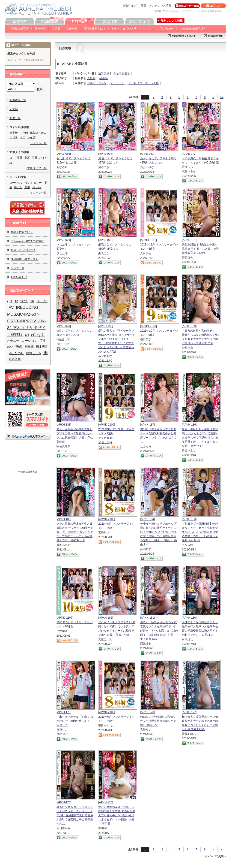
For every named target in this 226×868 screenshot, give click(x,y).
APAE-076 (64, 240)
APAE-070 (64, 326)
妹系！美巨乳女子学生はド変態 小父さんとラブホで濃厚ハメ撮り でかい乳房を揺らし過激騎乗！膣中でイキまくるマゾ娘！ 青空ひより (200, 438)
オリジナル (117, 83)
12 (16, 301)
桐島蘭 (29, 346)
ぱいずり (38, 335)
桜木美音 (42, 346)
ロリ (12, 158)
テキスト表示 (122, 73)
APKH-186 (189, 425)
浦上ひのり (16, 353)
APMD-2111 (148, 240)
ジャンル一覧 (38, 143)
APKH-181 (147, 618)
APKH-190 (106, 326)
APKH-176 (64, 802)
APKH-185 (64, 519)
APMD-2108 (107, 519)
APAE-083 (147, 154)
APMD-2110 (148, 326)
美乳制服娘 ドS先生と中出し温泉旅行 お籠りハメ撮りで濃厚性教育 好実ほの (200, 249)
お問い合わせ (165, 29)
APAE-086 (64, 154)
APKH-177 (189, 712)
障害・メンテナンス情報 (156, 6)
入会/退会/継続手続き (193, 29)
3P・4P (37, 187)
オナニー (13, 341)
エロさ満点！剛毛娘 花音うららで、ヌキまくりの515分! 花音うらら (200, 163)
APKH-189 (189, 326)
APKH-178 (147, 712)
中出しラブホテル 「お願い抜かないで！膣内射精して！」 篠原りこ (75, 721)
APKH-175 (106, 802)
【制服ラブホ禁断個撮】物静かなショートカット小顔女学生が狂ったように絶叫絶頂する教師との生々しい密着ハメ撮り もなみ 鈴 (200, 532)
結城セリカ (34, 353)
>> (222, 97)
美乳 (20, 158)
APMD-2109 (107, 425)
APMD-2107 (65, 618)
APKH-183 (189, 519)
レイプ (31, 137)
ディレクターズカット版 (144, 83)
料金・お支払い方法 (124, 29)
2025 (24, 301)
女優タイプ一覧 (37, 168)
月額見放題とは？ (95, 29)
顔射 (27, 187)
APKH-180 (189, 618)
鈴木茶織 (15, 359)
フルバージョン (97, 83)
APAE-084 (106, 154)
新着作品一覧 (18, 100)
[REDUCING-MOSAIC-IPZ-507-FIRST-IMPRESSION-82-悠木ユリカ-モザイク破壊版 (27, 321)
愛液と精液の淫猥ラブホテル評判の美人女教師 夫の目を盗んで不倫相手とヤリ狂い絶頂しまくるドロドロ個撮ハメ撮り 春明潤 (117, 815)
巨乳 (35, 158)
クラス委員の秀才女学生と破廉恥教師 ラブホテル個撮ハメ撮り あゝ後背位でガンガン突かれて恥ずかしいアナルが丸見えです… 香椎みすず (75, 532)
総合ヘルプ (130, 6)
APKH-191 (189, 240)
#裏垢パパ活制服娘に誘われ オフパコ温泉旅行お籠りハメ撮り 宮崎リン (158, 721)
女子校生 (15, 133)
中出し (18, 187)
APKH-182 (106, 618)
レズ (22, 137)
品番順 (104, 78)
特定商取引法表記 (28, 472)
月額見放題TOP (19, 29)
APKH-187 (147, 425)
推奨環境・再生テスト (24, 259)
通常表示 (104, 73)
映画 (19, 346)
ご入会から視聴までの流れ (27, 241)
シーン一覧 (40, 193)
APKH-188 (64, 425)
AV (11, 307)
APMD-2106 (107, 712)
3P (32, 301)
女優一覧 (72, 29)
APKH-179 (64, 712)
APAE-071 (106, 240)
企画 (25, 133)
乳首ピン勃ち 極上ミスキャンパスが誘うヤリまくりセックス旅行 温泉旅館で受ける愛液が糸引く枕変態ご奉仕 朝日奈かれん (75, 815)
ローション (16, 183)
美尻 (27, 158)
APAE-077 (189, 154)
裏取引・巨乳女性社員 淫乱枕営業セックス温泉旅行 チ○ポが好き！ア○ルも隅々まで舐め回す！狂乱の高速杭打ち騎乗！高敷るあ (159, 631)
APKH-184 (147, 519)
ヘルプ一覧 (18, 268)
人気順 (56, 29)
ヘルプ (147, 29)
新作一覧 (40, 29)
